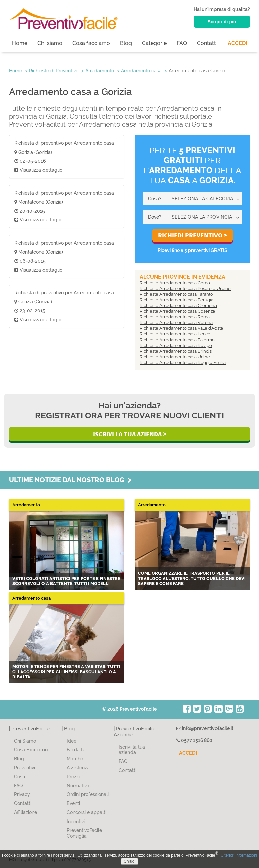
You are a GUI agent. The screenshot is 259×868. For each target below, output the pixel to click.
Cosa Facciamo (31, 750)
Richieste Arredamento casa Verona (176, 323)
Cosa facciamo (91, 43)
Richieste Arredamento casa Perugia (177, 300)
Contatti (207, 43)
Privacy (22, 794)
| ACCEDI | (188, 753)
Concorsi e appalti (87, 812)
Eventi (73, 803)
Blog (126, 43)
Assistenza (78, 768)
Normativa (78, 786)
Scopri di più (222, 22)
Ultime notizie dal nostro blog (70, 480)
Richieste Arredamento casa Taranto (176, 294)
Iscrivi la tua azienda (132, 750)
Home (20, 43)
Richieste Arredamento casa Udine (175, 357)
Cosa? (155, 199)
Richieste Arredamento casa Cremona (178, 306)
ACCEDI (237, 43)
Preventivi (25, 768)
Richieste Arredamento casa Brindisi (176, 351)
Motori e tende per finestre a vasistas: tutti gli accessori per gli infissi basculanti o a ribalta (66, 672)
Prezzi (73, 777)
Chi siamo (50, 43)
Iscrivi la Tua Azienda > (130, 434)
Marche (75, 759)
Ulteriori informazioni (239, 855)
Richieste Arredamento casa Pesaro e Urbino (185, 288)
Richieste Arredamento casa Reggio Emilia (183, 362)
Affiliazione (26, 812)
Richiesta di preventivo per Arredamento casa (64, 143)
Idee (71, 741)
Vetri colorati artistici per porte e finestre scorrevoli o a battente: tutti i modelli (66, 581)
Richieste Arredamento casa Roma (175, 317)
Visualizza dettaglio (38, 170)
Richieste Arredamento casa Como (175, 283)
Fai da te (76, 750)
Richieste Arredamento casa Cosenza (177, 311)
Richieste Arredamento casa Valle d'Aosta (181, 328)
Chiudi (129, 861)
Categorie (154, 43)
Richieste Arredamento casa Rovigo (176, 345)
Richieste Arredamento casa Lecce (175, 334)
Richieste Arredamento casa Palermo (177, 340)
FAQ (182, 43)
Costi (20, 777)
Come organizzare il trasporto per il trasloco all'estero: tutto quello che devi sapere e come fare (192, 578)
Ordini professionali (88, 794)
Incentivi (76, 822)
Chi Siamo (25, 741)
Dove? (155, 217)
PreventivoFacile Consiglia (84, 833)
